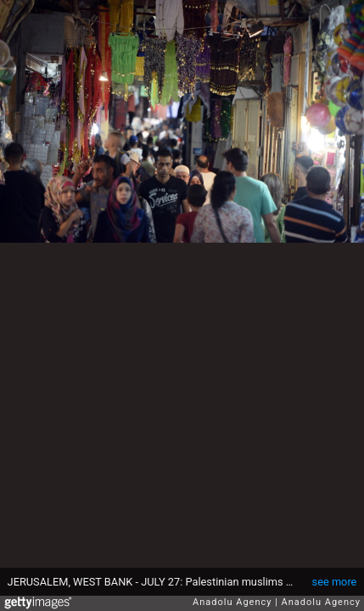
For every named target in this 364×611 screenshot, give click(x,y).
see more (335, 582)
